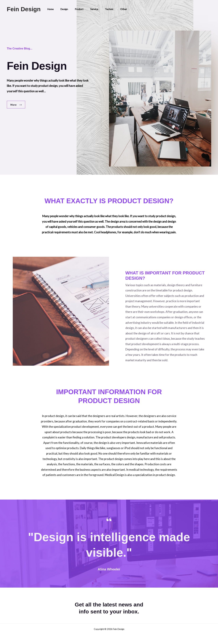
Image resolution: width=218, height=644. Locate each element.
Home (49, 9)
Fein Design (24, 9)
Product (74, 9)
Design (61, 9)
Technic (100, 9)
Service (87, 9)
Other (112, 9)
